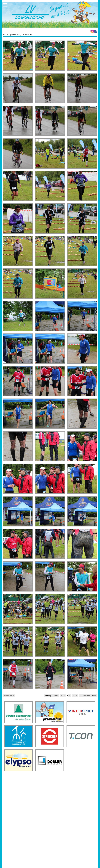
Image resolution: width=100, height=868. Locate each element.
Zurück (56, 696)
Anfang (48, 696)
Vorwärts (86, 696)
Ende (94, 696)
